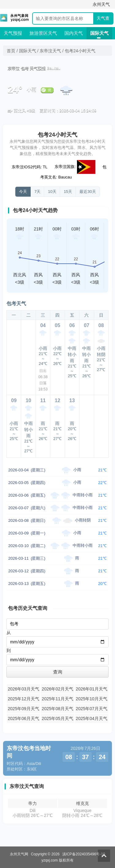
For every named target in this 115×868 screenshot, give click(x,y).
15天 (68, 192)
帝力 (33, 803)
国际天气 (99, 33)
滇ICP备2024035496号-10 (84, 854)
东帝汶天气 (50, 51)
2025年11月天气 (57, 699)
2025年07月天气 (92, 709)
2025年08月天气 (57, 709)
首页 (11, 51)
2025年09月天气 (23, 709)
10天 (52, 192)
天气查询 (103, 20)
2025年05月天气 (57, 718)
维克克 (82, 803)
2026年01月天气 (92, 689)
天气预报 (13, 33)
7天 (37, 192)
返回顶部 (104, 856)
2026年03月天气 (23, 689)
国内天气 (74, 33)
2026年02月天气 (57, 689)
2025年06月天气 (23, 718)
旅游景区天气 (43, 33)
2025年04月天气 (92, 718)
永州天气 (101, 4)
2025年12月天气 (23, 699)
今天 (23, 192)
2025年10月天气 (92, 699)
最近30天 (88, 192)
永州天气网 (19, 854)
